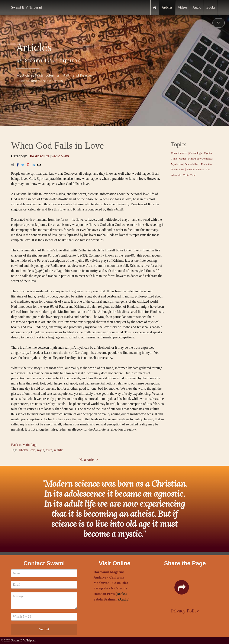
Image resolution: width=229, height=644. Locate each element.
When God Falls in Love (57, 146)
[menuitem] (155, 7)
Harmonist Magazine (109, 572)
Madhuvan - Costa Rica (111, 583)
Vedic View (60, 156)
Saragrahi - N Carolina (110, 588)
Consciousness (179, 153)
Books (211, 7)
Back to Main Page (24, 445)
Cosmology (196, 153)
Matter (182, 159)
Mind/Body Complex (200, 159)
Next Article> (89, 460)
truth (49, 450)
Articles (167, 7)
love (32, 450)
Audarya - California (109, 577)
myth (41, 450)
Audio (197, 7)
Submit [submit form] (44, 629)
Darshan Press (104, 594)
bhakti (23, 450)
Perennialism (192, 164)
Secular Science (195, 169)
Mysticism (177, 164)
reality (58, 450)
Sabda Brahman (106, 599)
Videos (183, 7)
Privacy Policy (185, 611)
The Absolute (39, 156)
